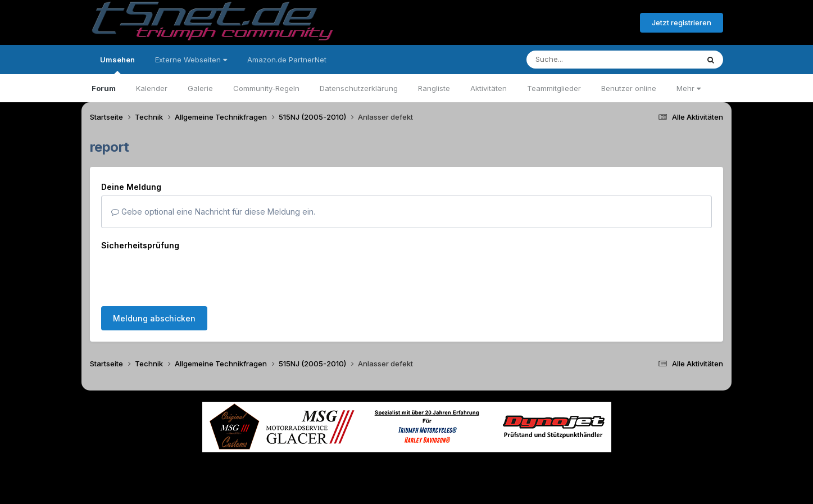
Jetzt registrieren (682, 22)
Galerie (200, 88)
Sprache (299, 464)
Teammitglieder (554, 88)
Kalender (152, 88)
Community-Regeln (266, 88)
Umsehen (117, 65)
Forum (104, 88)
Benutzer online (629, 88)
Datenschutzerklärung (359, 88)
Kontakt (478, 464)
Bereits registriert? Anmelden (570, 23)
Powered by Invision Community (407, 487)
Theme (345, 464)
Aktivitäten (489, 88)
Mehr (689, 88)
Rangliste (434, 88)
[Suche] (590, 60)
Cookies (518, 464)
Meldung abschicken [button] (154, 274)
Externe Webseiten (191, 60)
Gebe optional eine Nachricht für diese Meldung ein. (213, 212)
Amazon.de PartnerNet (287, 60)
